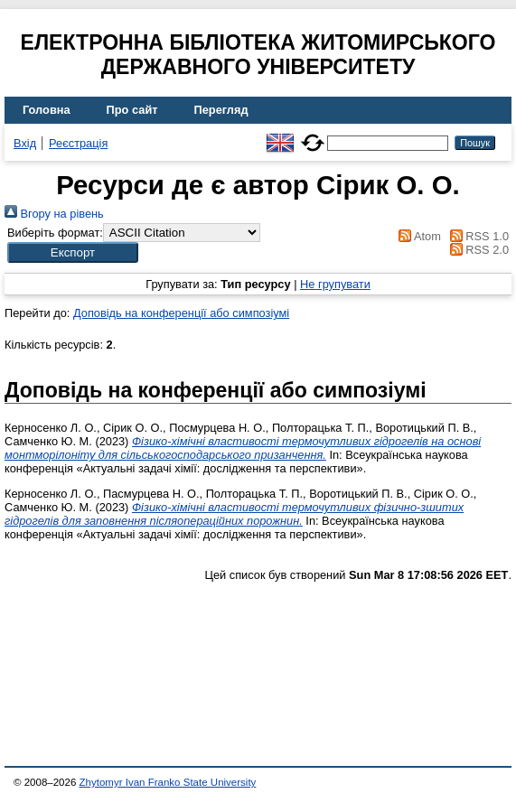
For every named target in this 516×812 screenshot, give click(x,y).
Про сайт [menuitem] (132, 110)
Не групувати (335, 284)
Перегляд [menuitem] (221, 110)
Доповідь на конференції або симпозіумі (181, 313)
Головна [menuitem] (47, 110)
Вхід (25, 143)
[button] (73, 252)
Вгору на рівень (54, 214)
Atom (417, 236)
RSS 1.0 (476, 236)
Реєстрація (78, 143)
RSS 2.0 (476, 250)
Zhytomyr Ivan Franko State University (168, 782)
